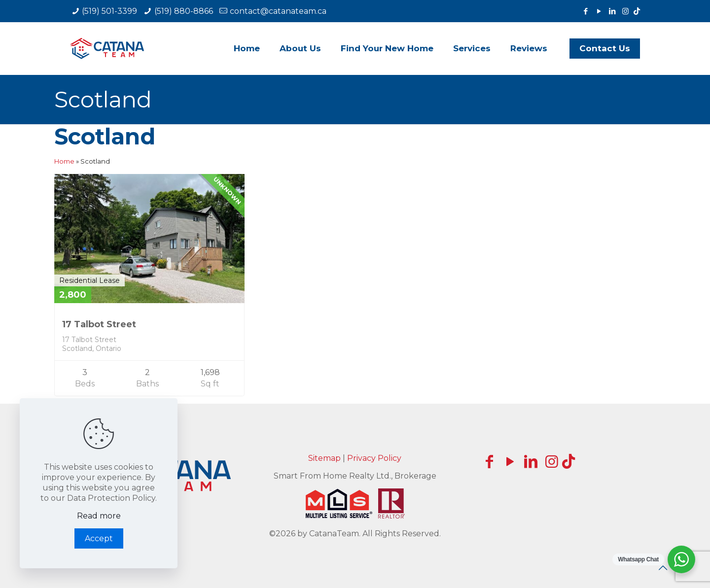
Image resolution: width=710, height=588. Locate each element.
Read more (99, 516)
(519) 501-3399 (109, 11)
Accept (99, 538)
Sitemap (324, 458)
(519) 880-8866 (184, 11)
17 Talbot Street (99, 324)
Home (64, 161)
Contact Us (605, 48)
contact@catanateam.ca (278, 11)
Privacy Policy (374, 458)
